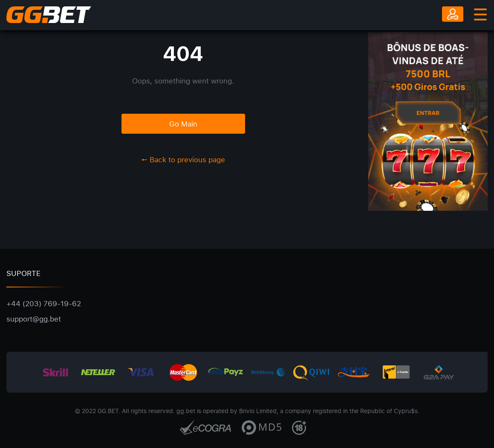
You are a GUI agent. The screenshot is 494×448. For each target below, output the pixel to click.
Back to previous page (183, 159)
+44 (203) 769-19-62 (44, 303)
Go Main (183, 124)
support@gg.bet (34, 319)
